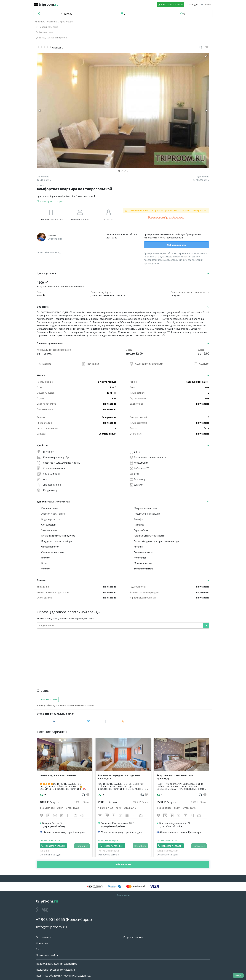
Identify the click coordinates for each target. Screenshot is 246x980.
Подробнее (82, 846)
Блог (39, 949)
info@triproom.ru (51, 927)
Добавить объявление (170, 4)
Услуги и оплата (133, 937)
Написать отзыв (48, 699)
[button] (206, 4)
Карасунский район (49, 27)
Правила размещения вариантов (57, 964)
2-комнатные (46, 32)
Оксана (52, 235)
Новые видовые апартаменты (58, 775)
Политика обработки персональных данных (63, 976)
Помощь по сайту (47, 955)
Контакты (42, 943)
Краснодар (43, 196)
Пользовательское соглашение (55, 970)
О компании (43, 937)
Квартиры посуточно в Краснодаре (54, 22)
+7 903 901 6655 (50, 919)
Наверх (238, 975)
